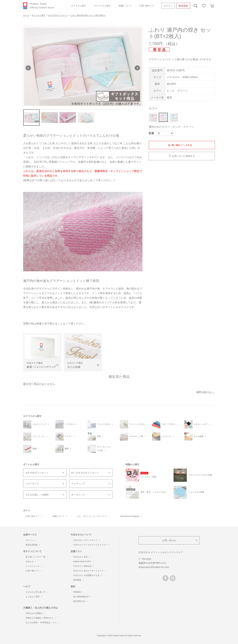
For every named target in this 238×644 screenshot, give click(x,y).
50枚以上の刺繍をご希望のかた (41, 618)
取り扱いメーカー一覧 (37, 557)
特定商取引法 (80, 601)
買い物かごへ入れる (182, 145)
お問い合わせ (169, 540)
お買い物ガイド (147, 6)
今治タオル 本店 (81, 557)
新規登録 (183, 6)
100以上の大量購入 (35, 613)
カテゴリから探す (102, 6)
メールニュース (34, 566)
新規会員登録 (33, 545)
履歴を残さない (204, 392)
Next (137, 68)
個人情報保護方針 (82, 597)
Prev (28, 68)
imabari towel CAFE (83, 561)
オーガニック (78, 495)
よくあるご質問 (34, 597)
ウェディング (78, 484)
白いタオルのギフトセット (85, 473)
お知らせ (31, 561)
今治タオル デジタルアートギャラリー (91, 545)
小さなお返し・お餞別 (37, 495)
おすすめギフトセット (37, 473)
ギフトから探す (79, 6)
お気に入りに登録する (183, 156)
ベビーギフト (32, 484)
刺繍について (125, 6)
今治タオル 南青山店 (83, 566)
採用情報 (78, 580)
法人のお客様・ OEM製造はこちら (42, 623)
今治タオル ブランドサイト (86, 540)
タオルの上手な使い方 (37, 592)
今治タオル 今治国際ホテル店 (87, 575)
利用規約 (78, 592)
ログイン (168, 6)
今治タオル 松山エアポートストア (89, 571)
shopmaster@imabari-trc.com (154, 567)
